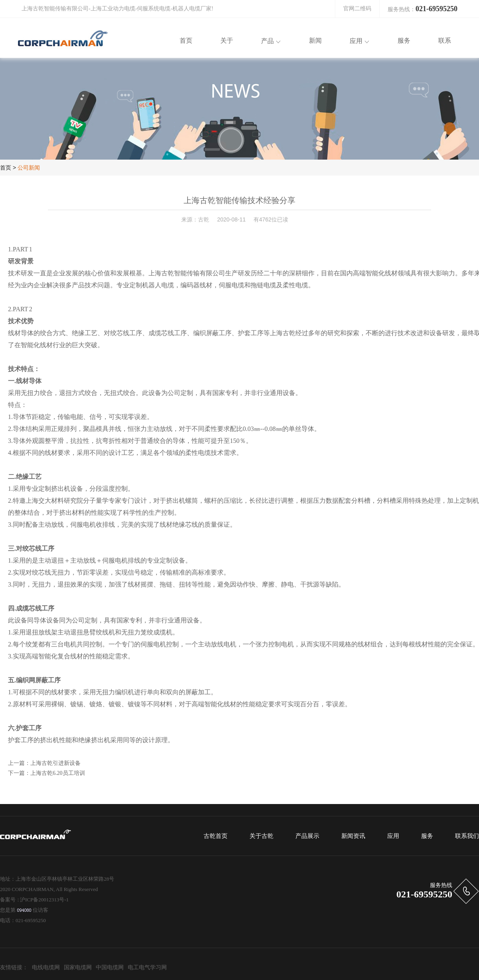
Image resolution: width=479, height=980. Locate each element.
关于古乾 (261, 836)
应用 (393, 836)
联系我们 (467, 836)
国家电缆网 (78, 967)
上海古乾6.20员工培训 (58, 773)
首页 (6, 168)
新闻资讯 (353, 836)
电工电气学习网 (147, 967)
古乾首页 (216, 836)
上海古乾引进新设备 (55, 763)
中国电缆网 (110, 967)
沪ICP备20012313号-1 (44, 900)
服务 (427, 836)
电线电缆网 (46, 967)
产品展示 (307, 836)
